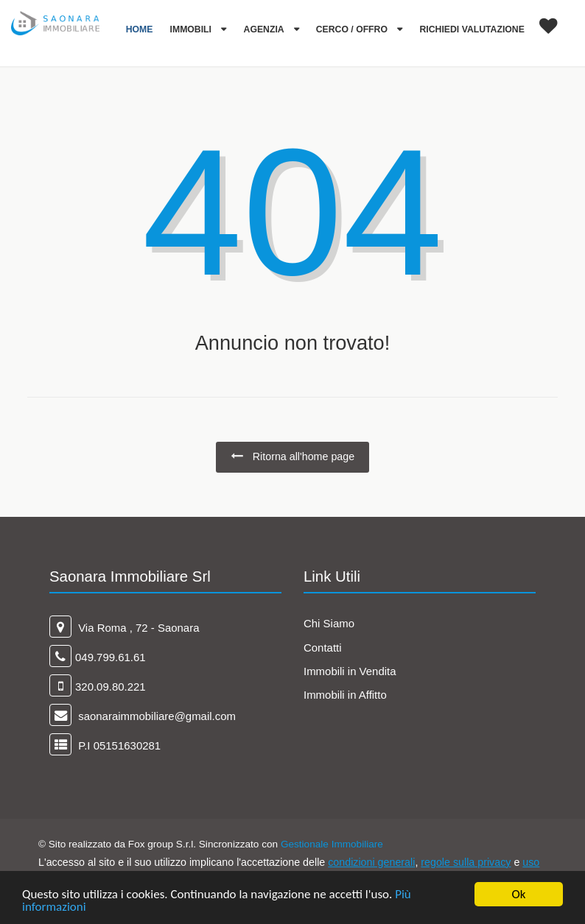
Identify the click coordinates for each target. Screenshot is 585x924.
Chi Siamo (329, 623)
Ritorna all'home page (292, 456)
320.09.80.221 (111, 687)
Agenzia (265, 29)
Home (140, 29)
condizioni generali (371, 862)
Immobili (192, 29)
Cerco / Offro (353, 29)
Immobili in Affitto (345, 695)
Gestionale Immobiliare (332, 844)
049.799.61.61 (111, 657)
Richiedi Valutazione (472, 29)
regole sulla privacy (466, 862)
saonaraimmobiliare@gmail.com (155, 716)
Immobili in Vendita (350, 671)
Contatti (323, 648)
